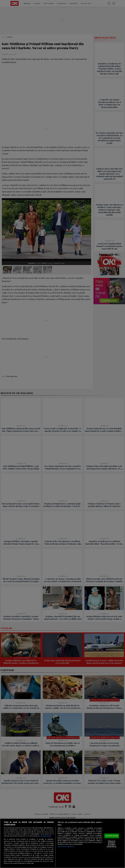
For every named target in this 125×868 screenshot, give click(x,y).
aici (32, 853)
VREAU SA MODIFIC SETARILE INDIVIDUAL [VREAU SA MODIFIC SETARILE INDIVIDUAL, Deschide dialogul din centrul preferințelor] (112, 844)
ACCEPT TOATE (112, 836)
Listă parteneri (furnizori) (66, 846)
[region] (62, 843)
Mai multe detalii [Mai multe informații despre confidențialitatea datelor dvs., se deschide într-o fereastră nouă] (46, 836)
